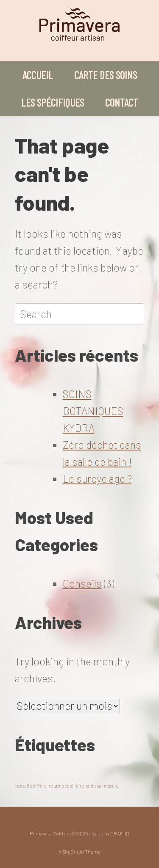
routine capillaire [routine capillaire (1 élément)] (66, 786)
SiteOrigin (73, 852)
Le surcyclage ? (97, 478)
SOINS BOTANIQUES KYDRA (93, 411)
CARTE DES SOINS (106, 75)
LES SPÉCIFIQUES (53, 102)
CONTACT (121, 102)
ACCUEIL (38, 75)
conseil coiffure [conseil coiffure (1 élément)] (31, 786)
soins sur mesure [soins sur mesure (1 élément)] (102, 786)
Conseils (82, 583)
